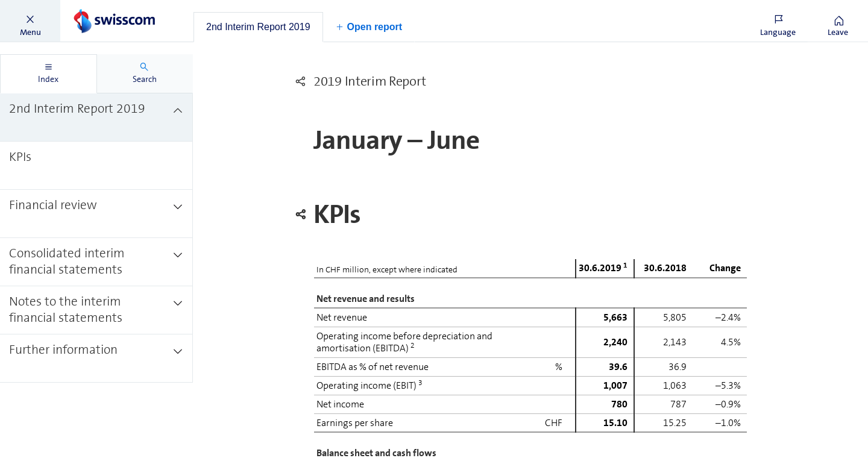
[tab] (258, 27)
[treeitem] (96, 118)
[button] (30, 21)
